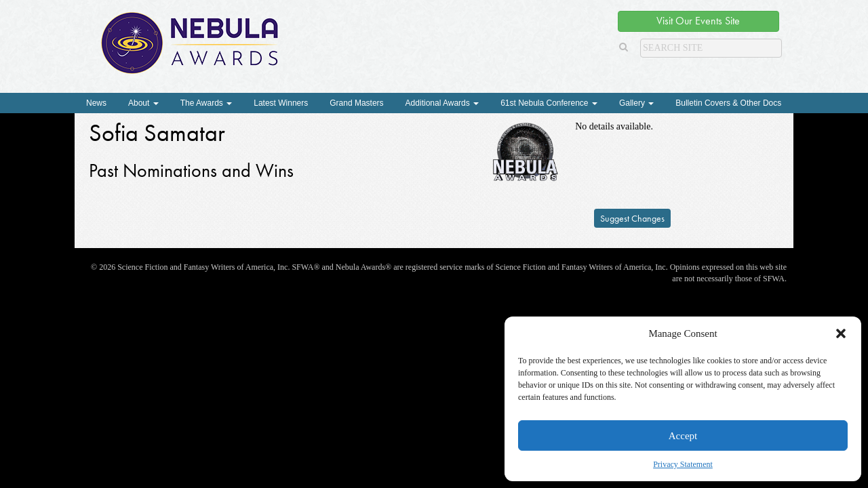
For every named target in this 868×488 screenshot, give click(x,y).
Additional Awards (442, 103)
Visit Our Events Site (698, 21)
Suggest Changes (632, 218)
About (143, 103)
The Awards (206, 103)
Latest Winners (281, 103)
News (96, 103)
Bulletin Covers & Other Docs (728, 103)
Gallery (636, 103)
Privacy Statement (683, 464)
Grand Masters (356, 103)
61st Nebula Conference (549, 103)
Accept (683, 436)
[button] (841, 333)
